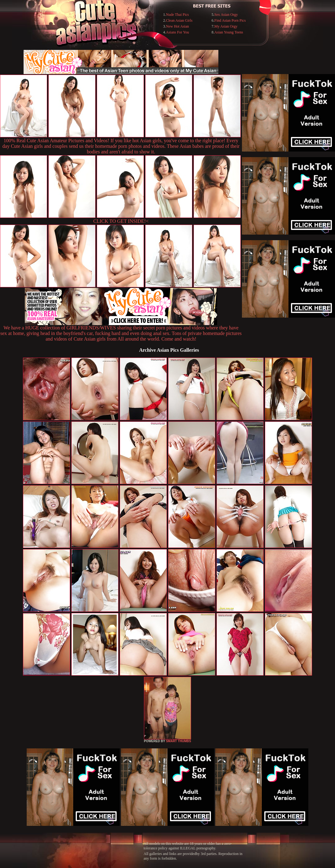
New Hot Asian (177, 26)
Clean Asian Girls (179, 20)
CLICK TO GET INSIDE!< (121, 221)
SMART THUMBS (179, 741)
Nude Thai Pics (177, 15)
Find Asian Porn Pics (230, 20)
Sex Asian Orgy (226, 15)
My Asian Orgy (226, 26)
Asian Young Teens (229, 32)
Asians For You (177, 32)
